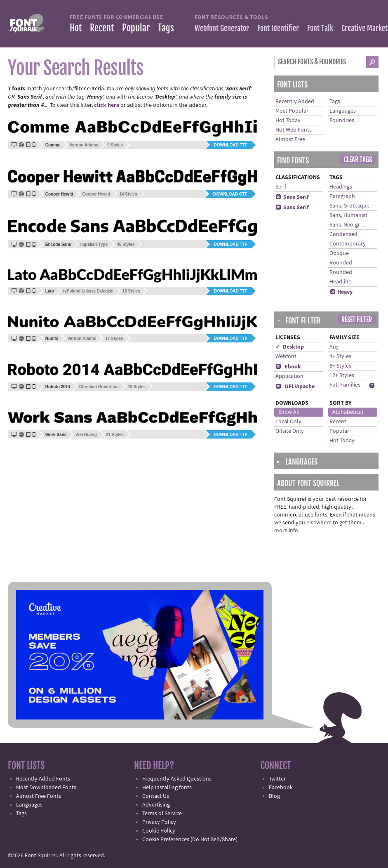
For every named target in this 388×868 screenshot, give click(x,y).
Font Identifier (278, 28)
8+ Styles (340, 366)
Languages (343, 111)
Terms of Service (162, 814)
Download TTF (231, 145)
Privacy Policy (159, 822)
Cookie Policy (159, 831)
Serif (281, 187)
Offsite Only (290, 431)
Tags (166, 28)
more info (286, 531)
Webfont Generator (222, 28)
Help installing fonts (167, 788)
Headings (341, 187)
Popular (136, 28)
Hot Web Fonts (294, 130)
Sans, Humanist (348, 215)
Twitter (277, 779)
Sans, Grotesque (349, 206)
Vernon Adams (84, 145)
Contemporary (348, 244)
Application (289, 376)
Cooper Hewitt (96, 194)
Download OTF (230, 194)
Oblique (339, 253)
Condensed (343, 234)
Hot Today (288, 120)
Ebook (288, 367)
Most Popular (292, 111)
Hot (76, 28)
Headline (340, 282)
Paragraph (342, 196)
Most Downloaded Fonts (46, 788)
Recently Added (295, 101)
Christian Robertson (99, 387)
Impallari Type (94, 244)
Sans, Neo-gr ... (347, 225)
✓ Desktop (290, 347)
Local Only (288, 422)
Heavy (341, 292)
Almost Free (290, 139)
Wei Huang (86, 435)
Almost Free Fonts (39, 796)
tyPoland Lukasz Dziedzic (88, 291)
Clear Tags (358, 160)
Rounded (341, 263)
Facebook (281, 788)
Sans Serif (292, 197)
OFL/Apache (295, 387)
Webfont (286, 356)
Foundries (342, 120)
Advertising (156, 805)
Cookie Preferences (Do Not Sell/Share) (190, 840)
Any (334, 347)
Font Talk (320, 28)
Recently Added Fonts (43, 779)
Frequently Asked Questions (177, 779)
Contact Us (156, 796)
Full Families (345, 385)
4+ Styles (340, 356)
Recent (102, 28)
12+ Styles (342, 375)
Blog (274, 796)
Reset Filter (357, 320)
